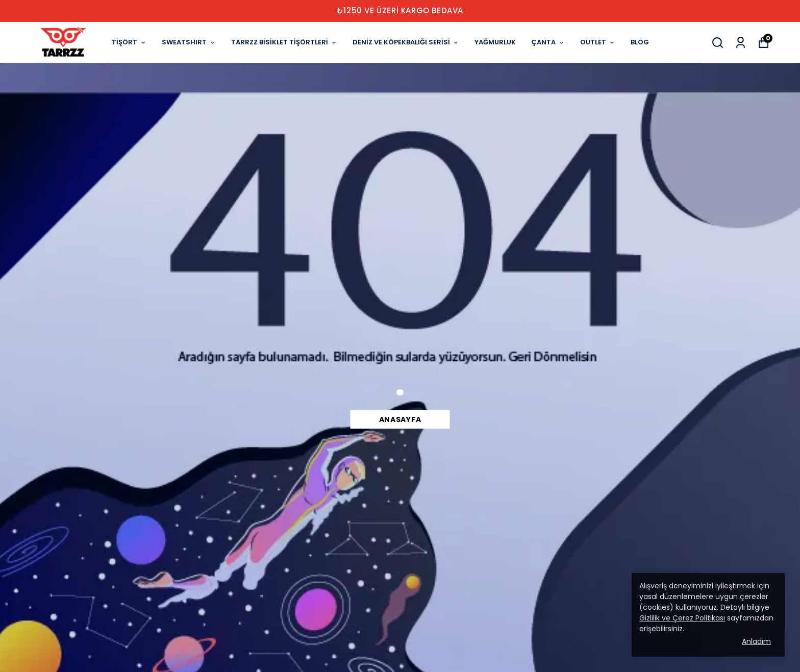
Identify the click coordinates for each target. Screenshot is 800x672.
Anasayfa (400, 419)
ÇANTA (548, 42)
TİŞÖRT (129, 42)
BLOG (640, 42)
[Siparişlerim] (741, 43)
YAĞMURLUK (495, 42)
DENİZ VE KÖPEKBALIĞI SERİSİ (406, 42)
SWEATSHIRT (189, 42)
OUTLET (598, 42)
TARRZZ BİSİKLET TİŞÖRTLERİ (284, 42)
